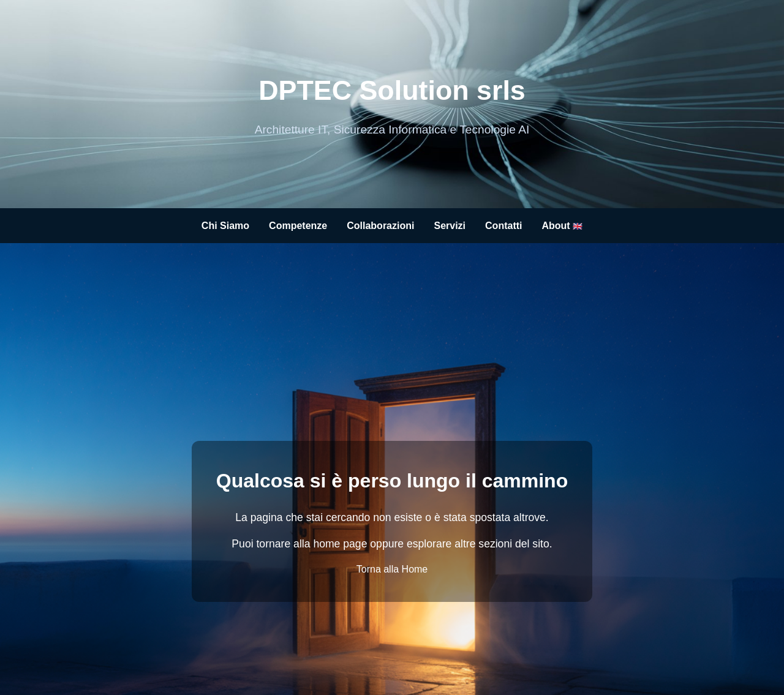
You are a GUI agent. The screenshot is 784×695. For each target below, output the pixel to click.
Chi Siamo (225, 226)
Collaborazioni (380, 226)
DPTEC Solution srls (392, 90)
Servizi (450, 226)
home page (340, 544)
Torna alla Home (392, 569)
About (562, 226)
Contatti (503, 226)
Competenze (298, 226)
